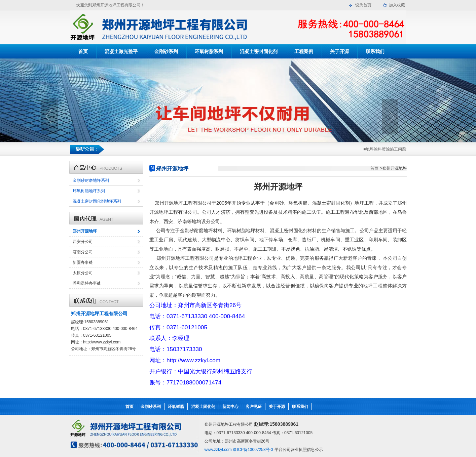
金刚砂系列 (166, 51)
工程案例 (304, 51)
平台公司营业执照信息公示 (299, 450)
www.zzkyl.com (218, 450)
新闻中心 (230, 407)
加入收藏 (397, 5)
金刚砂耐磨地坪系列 (91, 180)
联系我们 (375, 51)
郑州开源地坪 (85, 231)
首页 (83, 51)
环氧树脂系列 (209, 51)
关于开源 (339, 51)
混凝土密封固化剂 (259, 51)
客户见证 (254, 407)
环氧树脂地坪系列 (89, 191)
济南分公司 (83, 252)
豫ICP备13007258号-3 (252, 450)
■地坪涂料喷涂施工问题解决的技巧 (395, 149)
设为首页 (363, 5)
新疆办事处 (83, 262)
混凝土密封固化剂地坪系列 (97, 201)
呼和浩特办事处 (87, 283)
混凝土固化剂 (203, 407)
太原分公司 (83, 273)
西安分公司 (83, 242)
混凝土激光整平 (121, 51)
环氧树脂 (176, 407)
